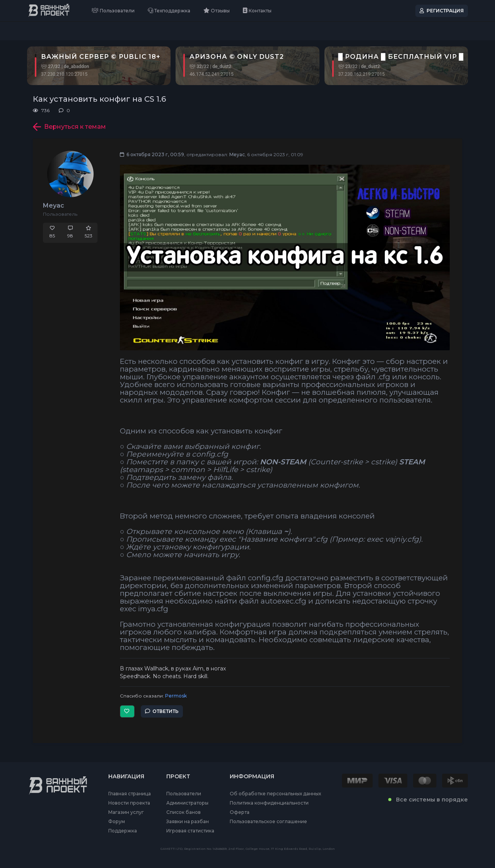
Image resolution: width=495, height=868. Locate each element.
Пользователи (113, 11)
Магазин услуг (126, 812)
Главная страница (130, 794)
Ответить (162, 711)
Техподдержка (169, 11)
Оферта (240, 812)
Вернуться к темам (69, 127)
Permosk (176, 696)
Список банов (183, 812)
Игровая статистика (190, 831)
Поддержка (123, 831)
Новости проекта (129, 803)
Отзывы (217, 11)
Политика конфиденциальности (269, 803)
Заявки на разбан (188, 822)
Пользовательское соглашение (268, 822)
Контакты (257, 11)
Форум (117, 822)
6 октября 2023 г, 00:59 (152, 154)
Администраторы (187, 803)
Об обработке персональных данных (275, 794)
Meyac (54, 205)
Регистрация (442, 11)
